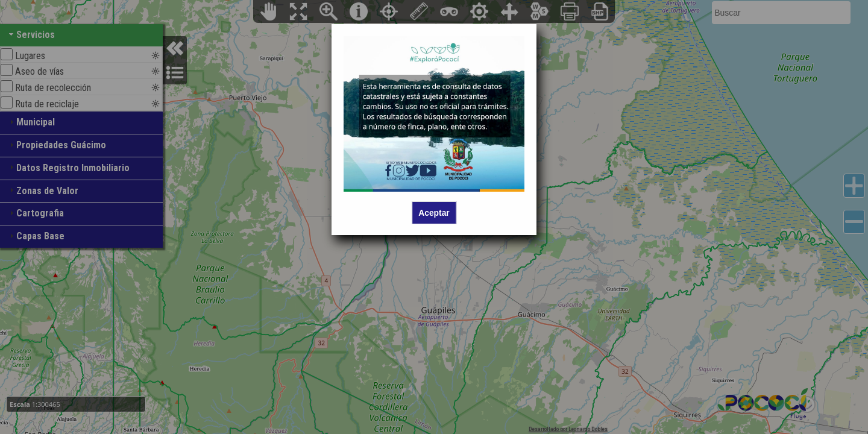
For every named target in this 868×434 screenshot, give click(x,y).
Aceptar (434, 213)
